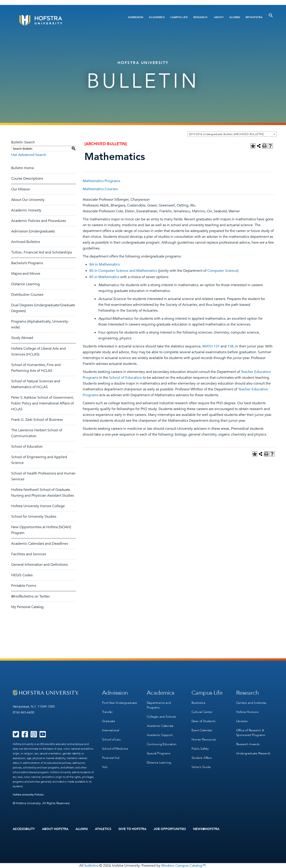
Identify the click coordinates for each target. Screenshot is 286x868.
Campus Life (179, 17)
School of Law (111, 739)
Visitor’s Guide (201, 767)
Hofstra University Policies (28, 795)
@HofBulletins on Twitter (30, 596)
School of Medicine (115, 749)
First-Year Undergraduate (120, 703)
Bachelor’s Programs (27, 263)
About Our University (28, 200)
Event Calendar (202, 730)
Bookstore (198, 703)
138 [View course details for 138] (230, 346)
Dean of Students (203, 721)
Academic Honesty (26, 210)
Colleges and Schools (161, 717)
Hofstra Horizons (247, 712)
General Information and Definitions (39, 565)
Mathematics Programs (101, 181)
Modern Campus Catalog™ (184, 866)
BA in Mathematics (105, 264)
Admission (136, 17)
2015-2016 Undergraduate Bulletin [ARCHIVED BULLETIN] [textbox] (226, 134)
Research (200, 17)
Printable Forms (24, 586)
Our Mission (21, 189)
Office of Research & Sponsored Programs (251, 733)
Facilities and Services (29, 554)
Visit (105, 767)
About (219, 17)
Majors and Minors (26, 274)
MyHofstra (254, 17)
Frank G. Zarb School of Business (37, 420)
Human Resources (204, 739)
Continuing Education (162, 744)
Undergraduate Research (253, 753)
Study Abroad (22, 338)
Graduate (109, 721)
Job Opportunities (170, 829)
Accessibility (24, 829)
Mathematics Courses (100, 189)
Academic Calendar (160, 726)
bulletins (91, 866)
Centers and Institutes (251, 703)
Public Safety (200, 749)
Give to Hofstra (132, 829)
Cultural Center (202, 712)
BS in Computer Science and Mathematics (123, 271)
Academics (157, 17)
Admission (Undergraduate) (33, 231)
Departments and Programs (159, 705)
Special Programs (159, 753)
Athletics (103, 829)
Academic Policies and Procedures (39, 221)
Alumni (235, 17)
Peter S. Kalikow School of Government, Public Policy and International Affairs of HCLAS (42, 403)
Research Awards (248, 744)
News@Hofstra (206, 829)
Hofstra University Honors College (38, 506)
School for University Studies (34, 517)
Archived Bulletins (26, 242)
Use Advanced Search (29, 155)
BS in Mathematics (104, 277)
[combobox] (232, 134)
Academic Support (160, 735)
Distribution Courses (27, 295)
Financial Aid (111, 758)
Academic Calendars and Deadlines (40, 544)
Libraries (242, 721)
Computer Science (222, 271)
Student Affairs (202, 758)
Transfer (107, 712)
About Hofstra (55, 829)
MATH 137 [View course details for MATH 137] (211, 346)
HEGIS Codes (22, 575)
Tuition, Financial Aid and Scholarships (42, 252)
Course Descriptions (27, 179)
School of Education (27, 447)
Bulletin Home (23, 168)
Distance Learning (25, 284)
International (111, 730)
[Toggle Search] (271, 15)
